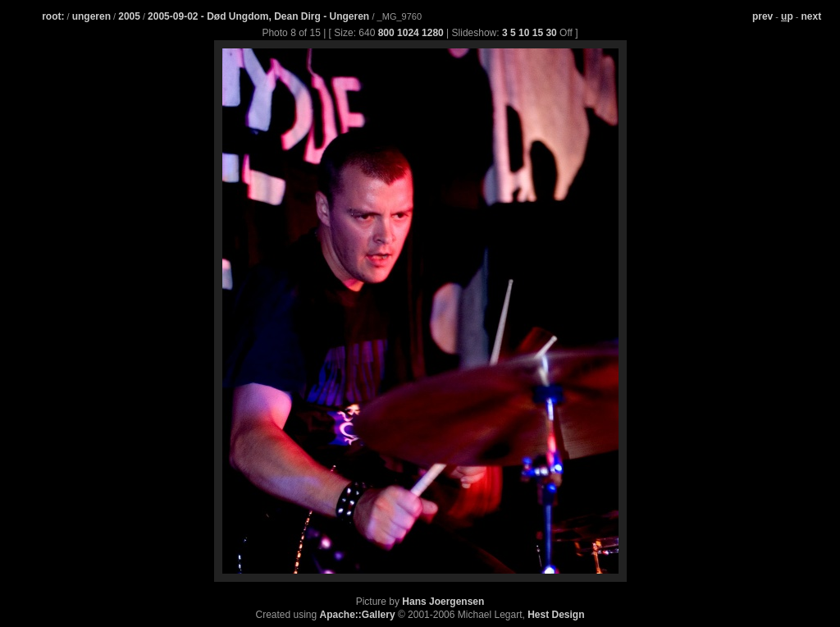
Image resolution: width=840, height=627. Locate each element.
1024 (408, 33)
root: (53, 16)
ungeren (91, 16)
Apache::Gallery (358, 615)
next (812, 16)
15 (538, 33)
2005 (129, 16)
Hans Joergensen (443, 602)
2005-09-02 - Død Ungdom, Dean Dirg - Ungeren (260, 16)
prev (762, 16)
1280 (433, 33)
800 (386, 33)
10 (524, 33)
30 (551, 33)
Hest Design (556, 615)
